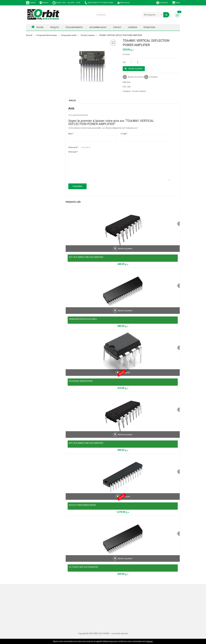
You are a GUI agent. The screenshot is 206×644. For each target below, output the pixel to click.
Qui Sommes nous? (98, 27)
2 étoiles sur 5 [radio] (84, 147)
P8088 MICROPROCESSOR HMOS (83, 319)
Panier (176, 3)
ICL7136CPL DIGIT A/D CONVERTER (84, 567)
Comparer (154, 77)
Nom (71, 134)
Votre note (73, 147)
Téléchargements (74, 27)
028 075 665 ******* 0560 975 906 (98, 3)
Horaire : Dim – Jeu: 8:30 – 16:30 (66, 3)
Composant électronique (47, 35)
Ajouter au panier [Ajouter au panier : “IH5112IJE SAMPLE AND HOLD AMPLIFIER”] (125, 438)
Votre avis (73, 152)
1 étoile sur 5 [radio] (82, 147)
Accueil (38, 27)
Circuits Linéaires (88, 35)
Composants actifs (69, 35)
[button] (113, 43)
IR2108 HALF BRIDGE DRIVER (81, 381)
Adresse (44, 3)
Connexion (162, 3)
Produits (55, 27)
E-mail (124, 134)
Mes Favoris (123, 3)
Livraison (132, 27)
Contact (31, 3)
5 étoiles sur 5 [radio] (90, 147)
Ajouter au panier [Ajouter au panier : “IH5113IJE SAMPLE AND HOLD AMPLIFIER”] (125, 252)
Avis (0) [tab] (72, 101)
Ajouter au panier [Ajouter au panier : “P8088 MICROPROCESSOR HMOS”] (125, 314)
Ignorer (150, 641)
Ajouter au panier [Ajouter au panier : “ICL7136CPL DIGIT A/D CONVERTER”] (125, 562)
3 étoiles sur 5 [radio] (86, 147)
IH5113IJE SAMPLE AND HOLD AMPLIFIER (86, 257)
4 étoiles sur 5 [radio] (88, 147)
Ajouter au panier (136, 69)
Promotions (149, 27)
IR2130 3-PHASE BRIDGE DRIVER (82, 505)
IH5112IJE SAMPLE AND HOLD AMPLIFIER (86, 443)
